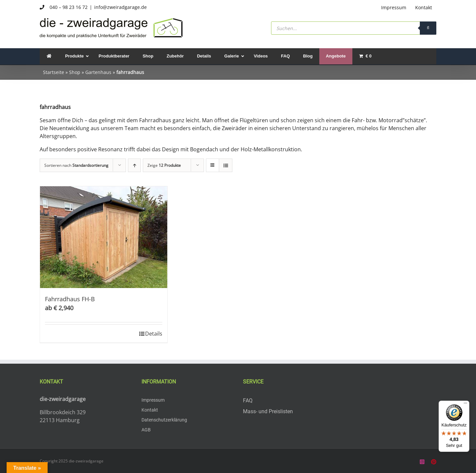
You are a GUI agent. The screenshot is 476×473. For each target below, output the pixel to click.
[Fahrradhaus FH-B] (104, 237)
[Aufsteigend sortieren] (134, 165)
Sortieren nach (76, 165)
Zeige (164, 165)
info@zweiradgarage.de (120, 7)
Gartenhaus (98, 72)
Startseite (54, 72)
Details (154, 334)
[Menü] (465, 405)
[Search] (428, 28)
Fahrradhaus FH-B (70, 299)
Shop (75, 72)
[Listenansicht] (226, 165)
